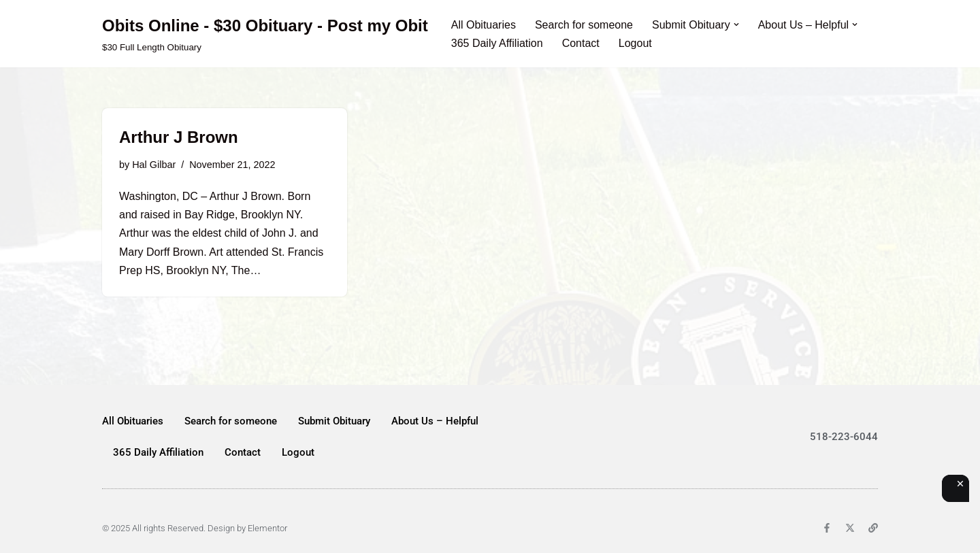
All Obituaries (484, 25)
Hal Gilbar (154, 165)
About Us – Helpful (435, 421)
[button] (736, 24)
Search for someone (584, 25)
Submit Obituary (334, 421)
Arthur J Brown (179, 137)
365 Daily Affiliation (497, 43)
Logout (635, 43)
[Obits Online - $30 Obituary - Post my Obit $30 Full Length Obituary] (265, 34)
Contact (581, 43)
